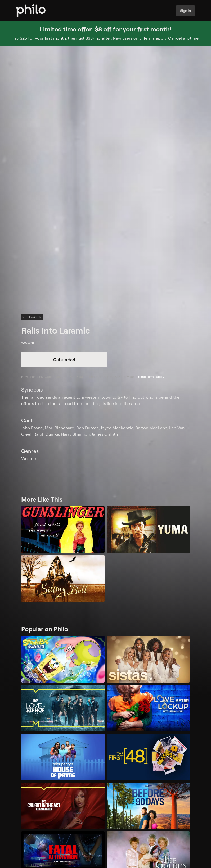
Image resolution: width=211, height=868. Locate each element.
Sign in (185, 10)
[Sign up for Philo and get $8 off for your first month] (106, 33)
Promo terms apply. (151, 377)
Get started (64, 360)
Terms (149, 38)
